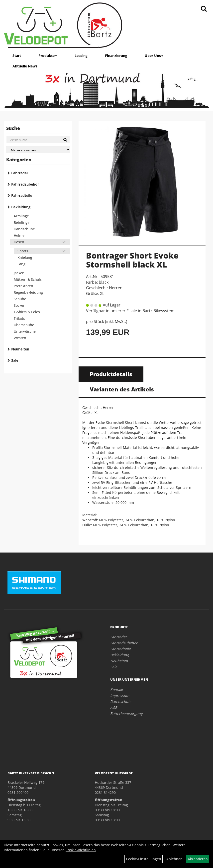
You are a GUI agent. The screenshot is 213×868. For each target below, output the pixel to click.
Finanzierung (116, 56)
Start (17, 56)
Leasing (81, 56)
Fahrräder (20, 173)
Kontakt (117, 690)
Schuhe (20, 299)
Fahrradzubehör (25, 184)
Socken (20, 305)
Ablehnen (174, 859)
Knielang (25, 257)
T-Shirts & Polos (27, 312)
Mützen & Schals (28, 279)
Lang (21, 264)
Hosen (19, 242)
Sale (15, 360)
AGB (114, 708)
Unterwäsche (25, 331)
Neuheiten (20, 349)
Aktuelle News (25, 66)
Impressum (120, 696)
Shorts (23, 251)
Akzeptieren (198, 859)
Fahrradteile (22, 195)
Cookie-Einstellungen (144, 859)
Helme (19, 235)
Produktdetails (111, 374)
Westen (20, 338)
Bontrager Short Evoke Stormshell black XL (132, 260)
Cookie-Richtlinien (81, 850)
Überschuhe (24, 325)
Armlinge (21, 216)
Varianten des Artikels (122, 389)
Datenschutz (121, 702)
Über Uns (154, 56)
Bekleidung (21, 207)
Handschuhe (24, 229)
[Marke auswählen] (38, 150)
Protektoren (23, 286)
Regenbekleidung (28, 292)
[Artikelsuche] (204, 9)
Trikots (19, 318)
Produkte (48, 56)
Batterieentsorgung (126, 714)
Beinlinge (22, 222)
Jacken (19, 273)
